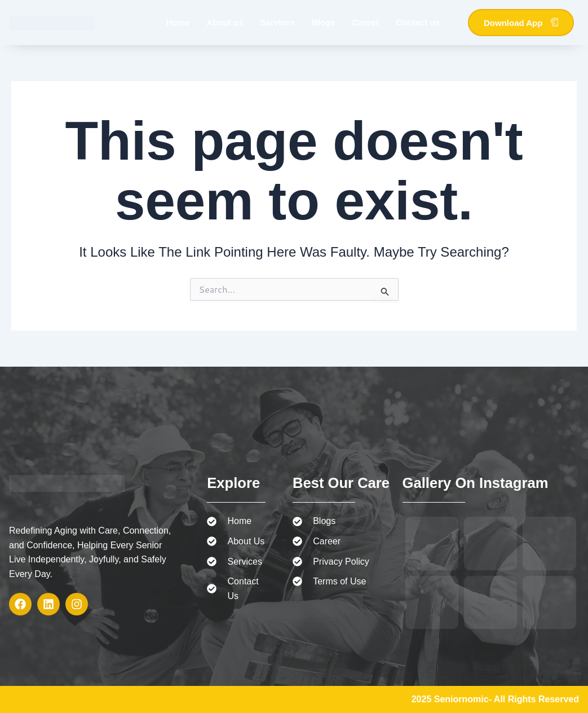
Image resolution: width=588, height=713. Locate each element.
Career (366, 22)
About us (225, 22)
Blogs (324, 22)
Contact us (418, 22)
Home (178, 22)
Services (277, 22)
